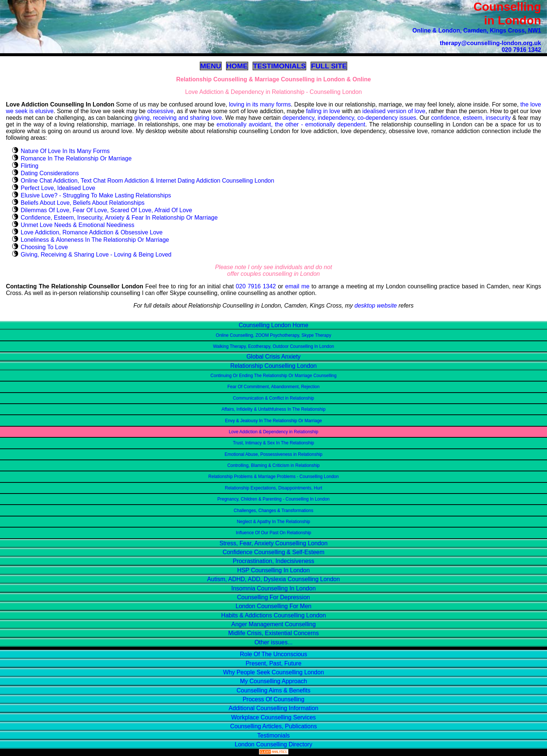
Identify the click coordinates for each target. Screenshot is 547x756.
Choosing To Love (44, 247)
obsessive (160, 111)
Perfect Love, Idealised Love (58, 188)
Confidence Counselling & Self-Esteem (274, 552)
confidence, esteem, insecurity (471, 118)
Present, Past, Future (273, 663)
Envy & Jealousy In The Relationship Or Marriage (273, 421)
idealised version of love (394, 111)
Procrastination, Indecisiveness (273, 561)
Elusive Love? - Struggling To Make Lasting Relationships (96, 195)
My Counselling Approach (273, 681)
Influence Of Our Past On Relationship (273, 533)
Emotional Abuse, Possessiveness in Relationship (273, 454)
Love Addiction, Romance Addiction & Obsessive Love (92, 232)
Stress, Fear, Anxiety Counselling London (273, 543)
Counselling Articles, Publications (273, 726)
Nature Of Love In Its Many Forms (65, 151)
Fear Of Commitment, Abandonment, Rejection (273, 387)
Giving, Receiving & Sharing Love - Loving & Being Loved (96, 255)
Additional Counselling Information (273, 708)
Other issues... (273, 642)
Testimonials (273, 735)
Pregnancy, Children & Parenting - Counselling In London (274, 499)
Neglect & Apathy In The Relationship (273, 522)
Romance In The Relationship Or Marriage (76, 158)
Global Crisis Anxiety (273, 357)
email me (297, 286)
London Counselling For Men (273, 606)
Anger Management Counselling (273, 624)
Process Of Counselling (273, 699)
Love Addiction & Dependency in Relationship (273, 432)
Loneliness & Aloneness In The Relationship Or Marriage (95, 240)
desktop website (376, 306)
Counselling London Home (273, 325)
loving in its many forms (260, 104)
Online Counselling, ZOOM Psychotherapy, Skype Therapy (273, 335)
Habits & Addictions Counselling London (274, 615)
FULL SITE (329, 66)
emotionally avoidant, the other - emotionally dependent (291, 124)
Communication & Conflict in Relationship (273, 398)
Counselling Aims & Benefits (273, 690)
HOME (237, 66)
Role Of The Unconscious (273, 654)
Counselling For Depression (273, 597)
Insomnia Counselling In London (273, 588)
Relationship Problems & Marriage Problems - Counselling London (273, 477)
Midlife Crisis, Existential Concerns (273, 633)
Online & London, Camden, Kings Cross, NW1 (477, 30)
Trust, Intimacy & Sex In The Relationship (273, 443)
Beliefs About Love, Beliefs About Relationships (83, 203)
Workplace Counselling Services (273, 717)
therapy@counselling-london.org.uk (490, 43)
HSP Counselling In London (273, 570)
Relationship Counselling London (274, 366)
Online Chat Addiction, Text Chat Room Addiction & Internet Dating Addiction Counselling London (147, 181)
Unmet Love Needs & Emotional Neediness (78, 225)
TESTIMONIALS (279, 66)
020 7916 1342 (521, 50)
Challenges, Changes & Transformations (273, 511)
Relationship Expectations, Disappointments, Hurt (273, 488)
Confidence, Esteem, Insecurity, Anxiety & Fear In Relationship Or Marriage (119, 218)
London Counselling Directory (274, 744)
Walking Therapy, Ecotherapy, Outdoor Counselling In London (274, 346)
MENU (211, 66)
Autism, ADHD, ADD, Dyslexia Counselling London (273, 579)
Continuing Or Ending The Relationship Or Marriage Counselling (273, 376)
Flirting (30, 166)
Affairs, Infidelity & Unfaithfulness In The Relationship (274, 409)
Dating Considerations (50, 173)
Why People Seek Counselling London (273, 672)
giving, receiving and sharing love (178, 118)
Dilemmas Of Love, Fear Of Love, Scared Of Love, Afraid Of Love (106, 210)
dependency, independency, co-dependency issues (349, 118)
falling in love (323, 111)
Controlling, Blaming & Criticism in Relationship (273, 465)
